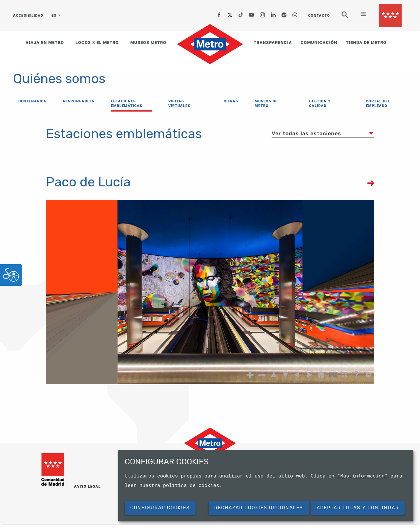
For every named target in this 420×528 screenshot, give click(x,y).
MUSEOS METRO (148, 42)
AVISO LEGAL (87, 486)
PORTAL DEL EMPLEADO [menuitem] (378, 104)
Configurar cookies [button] (160, 508)
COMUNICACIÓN (319, 42)
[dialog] (266, 486)
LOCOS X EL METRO (97, 42)
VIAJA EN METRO (45, 42)
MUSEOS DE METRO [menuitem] (266, 104)
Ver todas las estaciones (306, 133)
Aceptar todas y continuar (358, 508)
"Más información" (362, 475)
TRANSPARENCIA (273, 42)
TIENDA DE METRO (366, 42)
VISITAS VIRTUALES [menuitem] (179, 104)
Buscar (349, 18)
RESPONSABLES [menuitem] (79, 101)
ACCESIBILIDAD (28, 16)
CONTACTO (319, 16)
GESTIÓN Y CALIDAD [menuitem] (320, 104)
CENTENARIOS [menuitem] (32, 101)
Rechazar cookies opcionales (259, 508)
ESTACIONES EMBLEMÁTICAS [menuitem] (127, 104)
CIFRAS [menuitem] (231, 101)
